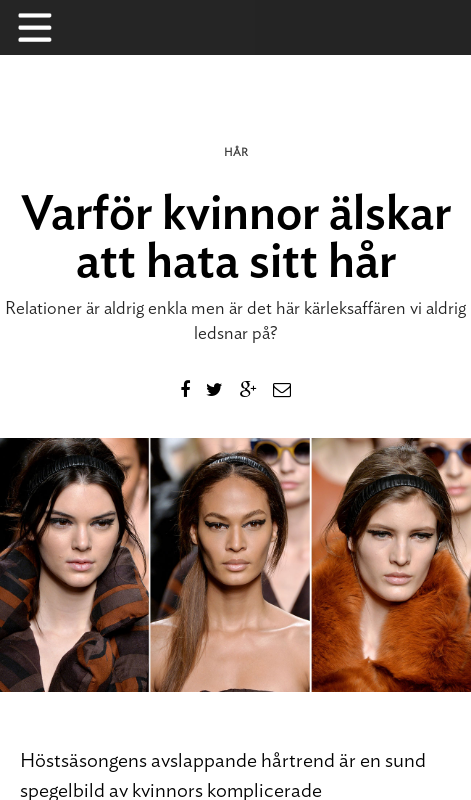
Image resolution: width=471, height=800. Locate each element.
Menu (45, 27)
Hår (236, 152)
